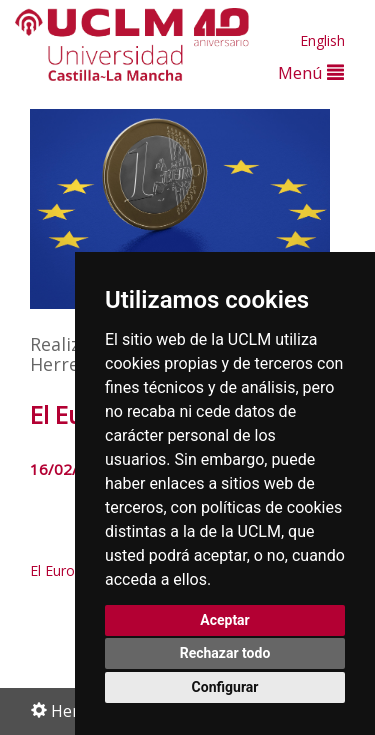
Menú (311, 72)
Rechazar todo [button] (225, 653)
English (322, 40)
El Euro (52, 570)
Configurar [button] (225, 687)
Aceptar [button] (225, 620)
